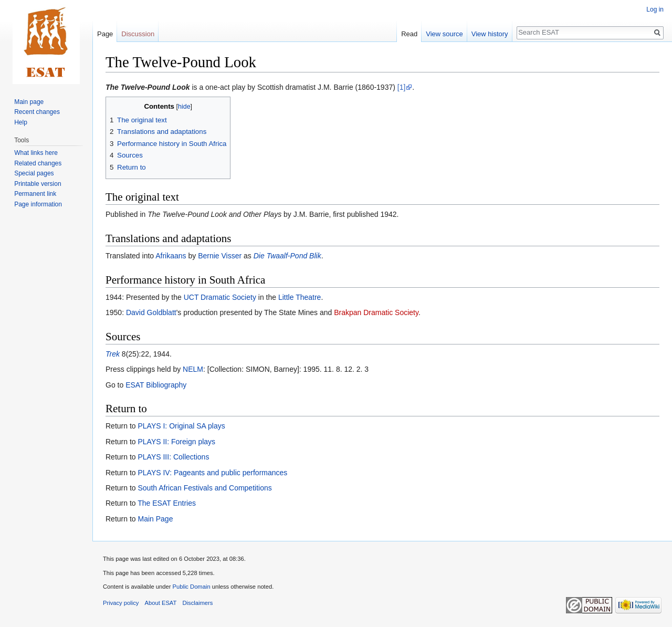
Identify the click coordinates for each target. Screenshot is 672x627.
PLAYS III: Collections (173, 457)
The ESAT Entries (167, 503)
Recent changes (37, 112)
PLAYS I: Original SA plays (181, 426)
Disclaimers (198, 603)
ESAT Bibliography (156, 385)
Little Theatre (300, 297)
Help (21, 122)
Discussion (138, 34)
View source (444, 34)
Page (105, 34)
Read (409, 34)
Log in (655, 9)
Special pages (34, 173)
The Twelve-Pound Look (148, 87)
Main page (29, 102)
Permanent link (35, 194)
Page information (38, 204)
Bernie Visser (220, 256)
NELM (193, 369)
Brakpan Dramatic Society (376, 312)
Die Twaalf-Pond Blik (287, 256)
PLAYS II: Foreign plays (176, 442)
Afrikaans (171, 256)
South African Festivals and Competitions (204, 488)
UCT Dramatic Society (220, 297)
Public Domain (191, 587)
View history (490, 34)
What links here (36, 153)
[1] (402, 87)
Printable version (38, 184)
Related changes (38, 163)
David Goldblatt (151, 312)
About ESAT (161, 603)
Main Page (155, 519)
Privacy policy (121, 603)
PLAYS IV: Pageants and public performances (212, 473)
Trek (113, 354)
